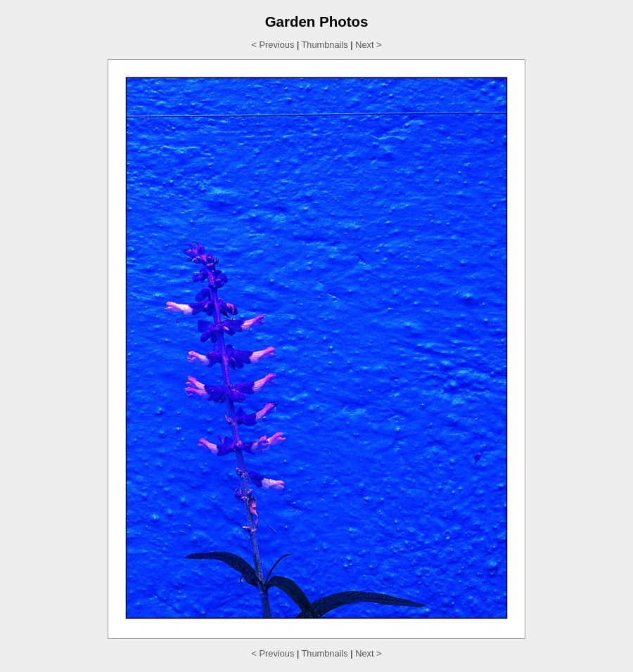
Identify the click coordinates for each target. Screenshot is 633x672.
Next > (368, 45)
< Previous (273, 45)
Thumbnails (325, 45)
